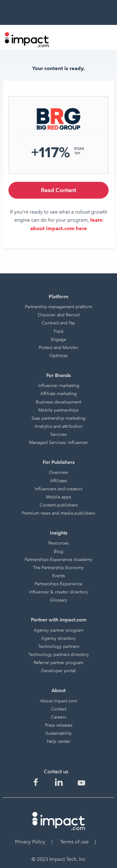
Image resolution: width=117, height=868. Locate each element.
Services (58, 434)
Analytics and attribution (58, 426)
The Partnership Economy (58, 568)
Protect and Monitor (58, 348)
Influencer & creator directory (58, 592)
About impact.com (58, 701)
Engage (58, 340)
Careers (58, 717)
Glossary (58, 600)
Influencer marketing (59, 386)
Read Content (58, 190)
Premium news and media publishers (58, 513)
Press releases (59, 725)
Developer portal (58, 671)
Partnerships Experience (58, 584)
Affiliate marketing (58, 394)
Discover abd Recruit (59, 315)
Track (58, 331)
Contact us (56, 772)
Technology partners (59, 646)
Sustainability (59, 733)
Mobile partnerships (58, 410)
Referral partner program (58, 663)
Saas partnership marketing (58, 418)
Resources (58, 543)
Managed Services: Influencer (58, 443)
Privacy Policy (30, 842)
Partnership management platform (59, 307)
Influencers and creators (58, 489)
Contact (58, 709)
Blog (58, 552)
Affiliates (58, 481)
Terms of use (74, 842)
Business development (58, 402)
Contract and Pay (58, 323)
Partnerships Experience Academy (58, 560)
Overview (58, 472)
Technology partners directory (59, 655)
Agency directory (58, 638)
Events (58, 576)
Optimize (58, 356)
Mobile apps (58, 497)
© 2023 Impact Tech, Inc (58, 859)
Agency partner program (58, 630)
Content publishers (59, 505)
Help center (58, 741)
